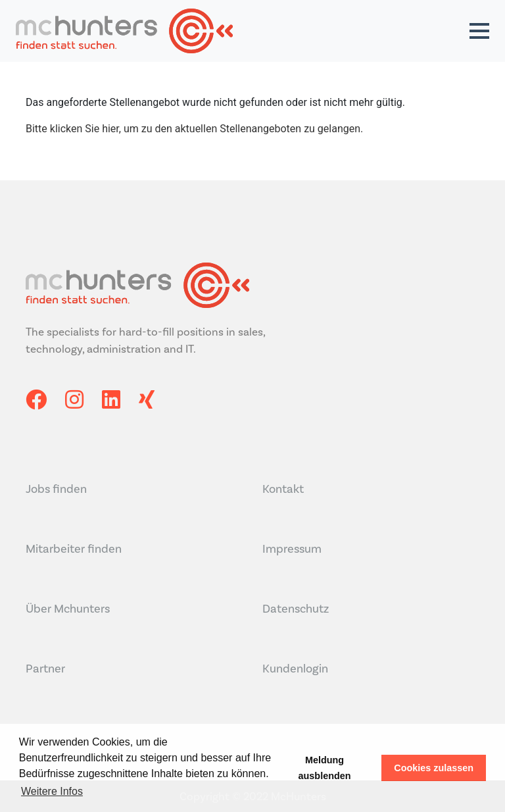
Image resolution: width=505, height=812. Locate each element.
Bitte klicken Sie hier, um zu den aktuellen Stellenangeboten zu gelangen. (194, 129)
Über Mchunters (68, 609)
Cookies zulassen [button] (434, 768)
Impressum (292, 549)
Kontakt (283, 489)
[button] (479, 31)
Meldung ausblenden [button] (325, 768)
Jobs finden (56, 489)
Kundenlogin (295, 669)
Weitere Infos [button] (52, 791)
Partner (45, 669)
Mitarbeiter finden (74, 549)
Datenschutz (296, 609)
